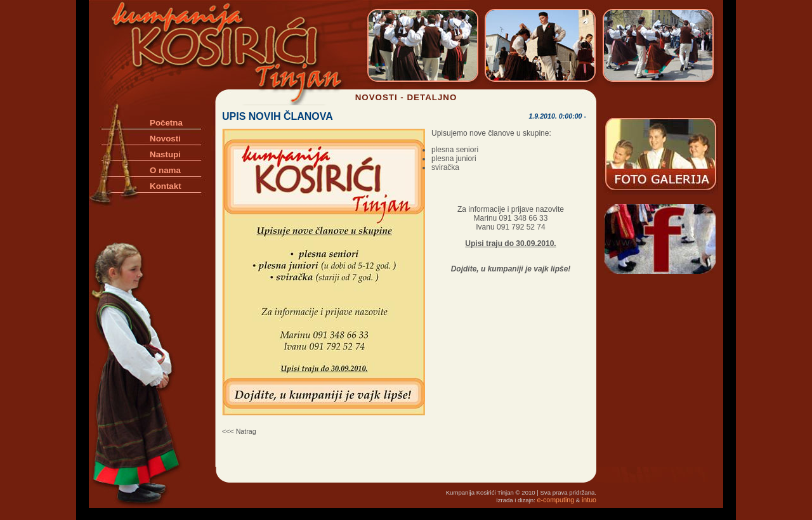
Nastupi (165, 154)
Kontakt (166, 186)
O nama (165, 170)
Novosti (165, 139)
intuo (589, 500)
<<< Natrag (239, 431)
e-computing (556, 500)
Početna (166, 123)
